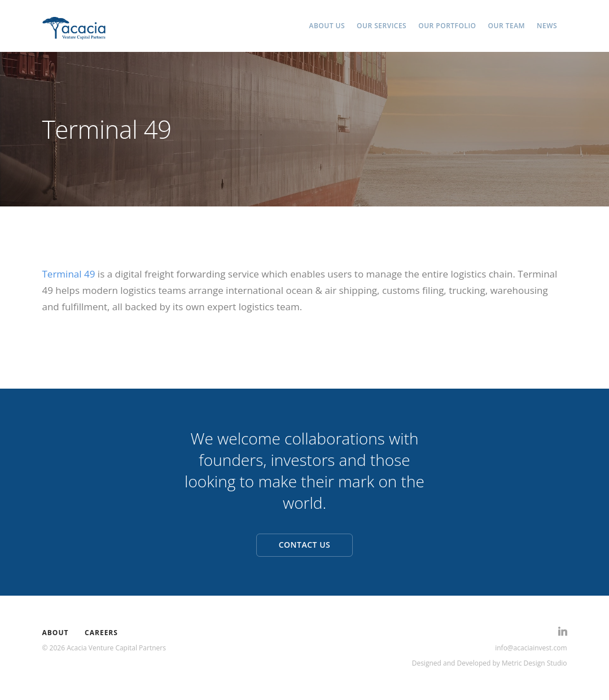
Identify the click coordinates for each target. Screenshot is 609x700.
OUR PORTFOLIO (447, 26)
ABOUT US (327, 26)
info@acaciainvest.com (531, 648)
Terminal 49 (69, 274)
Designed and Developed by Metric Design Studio (490, 663)
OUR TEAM (507, 26)
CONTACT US (305, 545)
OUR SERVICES (382, 26)
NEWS (547, 26)
